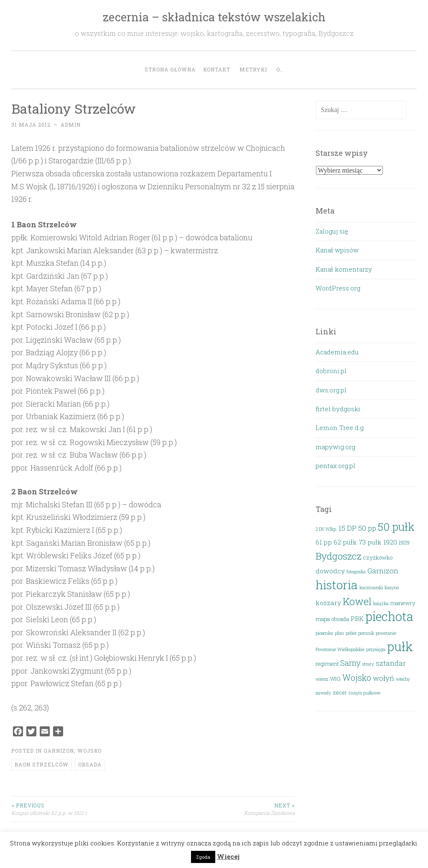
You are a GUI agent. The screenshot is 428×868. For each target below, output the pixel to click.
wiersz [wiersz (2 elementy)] (322, 679)
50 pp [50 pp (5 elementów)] (367, 528)
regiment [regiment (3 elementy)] (327, 664)
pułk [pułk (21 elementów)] (400, 646)
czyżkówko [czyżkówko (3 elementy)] (378, 557)
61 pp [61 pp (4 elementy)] (324, 542)
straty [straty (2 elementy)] (368, 664)
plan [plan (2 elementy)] (339, 633)
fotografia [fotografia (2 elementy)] (356, 572)
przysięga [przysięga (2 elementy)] (376, 649)
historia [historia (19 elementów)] (337, 585)
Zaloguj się (332, 231)
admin (71, 125)
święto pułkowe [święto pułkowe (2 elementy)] (364, 693)
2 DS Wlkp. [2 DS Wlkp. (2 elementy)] (326, 529)
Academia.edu (337, 352)
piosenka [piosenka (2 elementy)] (324, 633)
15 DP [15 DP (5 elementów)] (348, 528)
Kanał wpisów (337, 250)
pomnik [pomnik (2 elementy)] (366, 633)
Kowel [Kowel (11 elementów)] (357, 601)
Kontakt (217, 69)
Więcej (228, 856)
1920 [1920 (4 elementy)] (390, 542)
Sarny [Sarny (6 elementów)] (350, 663)
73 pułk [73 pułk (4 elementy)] (370, 542)
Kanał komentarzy (344, 269)
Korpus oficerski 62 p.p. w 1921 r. (82, 809)
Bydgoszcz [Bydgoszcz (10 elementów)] (339, 556)
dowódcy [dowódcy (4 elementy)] (330, 571)
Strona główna (170, 69)
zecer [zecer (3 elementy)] (340, 692)
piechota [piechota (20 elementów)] (389, 616)
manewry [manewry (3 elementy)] (403, 603)
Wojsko (89, 751)
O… (280, 69)
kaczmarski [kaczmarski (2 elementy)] (371, 588)
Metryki (253, 69)
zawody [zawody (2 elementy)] (323, 693)
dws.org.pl (331, 390)
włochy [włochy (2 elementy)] (403, 679)
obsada (90, 764)
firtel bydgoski (338, 409)
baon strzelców (42, 764)
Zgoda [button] (203, 857)
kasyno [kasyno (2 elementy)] (392, 588)
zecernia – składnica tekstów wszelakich (214, 17)
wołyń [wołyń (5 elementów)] (383, 678)
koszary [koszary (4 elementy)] (328, 603)
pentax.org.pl (335, 466)
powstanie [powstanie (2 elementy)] (386, 633)
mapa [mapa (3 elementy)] (323, 619)
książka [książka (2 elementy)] (381, 603)
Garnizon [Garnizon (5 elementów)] (383, 571)
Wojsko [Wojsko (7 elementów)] (357, 677)
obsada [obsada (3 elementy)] (340, 619)
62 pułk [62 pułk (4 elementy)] (345, 542)
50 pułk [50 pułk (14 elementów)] (396, 527)
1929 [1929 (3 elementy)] (404, 542)
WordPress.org (338, 288)
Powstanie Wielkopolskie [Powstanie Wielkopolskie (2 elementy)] (340, 649)
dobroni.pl (331, 371)
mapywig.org (335, 447)
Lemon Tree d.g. (340, 428)
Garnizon (59, 751)
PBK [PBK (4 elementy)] (357, 619)
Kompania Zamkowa (224, 809)
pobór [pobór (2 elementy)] (351, 633)
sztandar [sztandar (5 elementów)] (391, 663)
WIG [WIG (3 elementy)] (335, 679)
